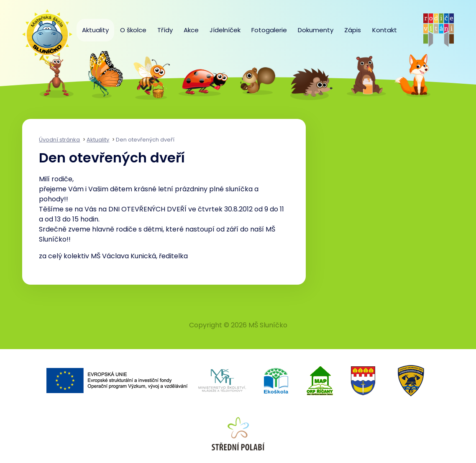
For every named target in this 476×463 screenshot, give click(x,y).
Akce (191, 30)
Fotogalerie (269, 30)
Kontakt (385, 30)
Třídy (165, 30)
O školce (133, 30)
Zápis (353, 30)
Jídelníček (225, 30)
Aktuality (95, 30)
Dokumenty (316, 30)
